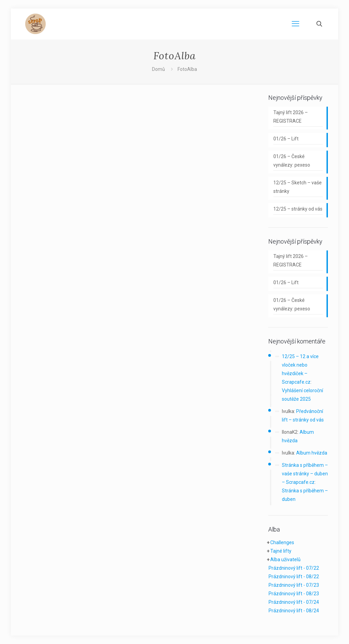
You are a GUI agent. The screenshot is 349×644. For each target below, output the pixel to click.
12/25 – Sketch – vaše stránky (298, 187)
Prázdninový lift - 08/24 (294, 611)
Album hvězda (312, 453)
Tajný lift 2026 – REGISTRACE (291, 117)
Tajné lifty (281, 551)
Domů (158, 69)
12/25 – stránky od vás (298, 209)
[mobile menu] (295, 24)
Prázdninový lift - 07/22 (294, 568)
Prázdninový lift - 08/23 (294, 594)
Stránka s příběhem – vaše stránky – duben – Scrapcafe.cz (305, 474)
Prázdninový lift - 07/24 (294, 602)
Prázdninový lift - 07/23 (294, 585)
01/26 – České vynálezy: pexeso (292, 161)
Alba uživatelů (285, 559)
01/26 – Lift (286, 139)
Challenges (282, 542)
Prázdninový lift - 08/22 (294, 577)
